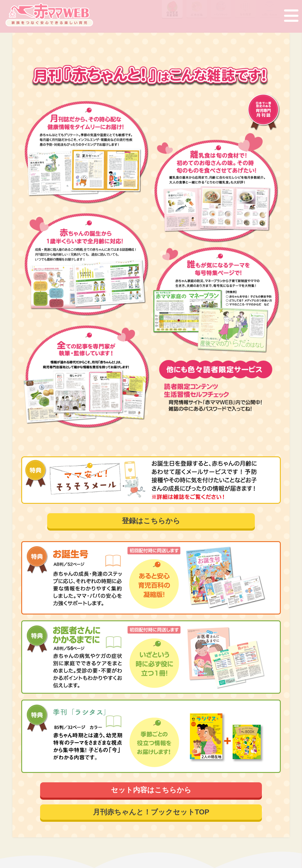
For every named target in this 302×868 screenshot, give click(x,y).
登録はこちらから (151, 521)
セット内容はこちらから (151, 790)
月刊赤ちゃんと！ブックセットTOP (151, 812)
